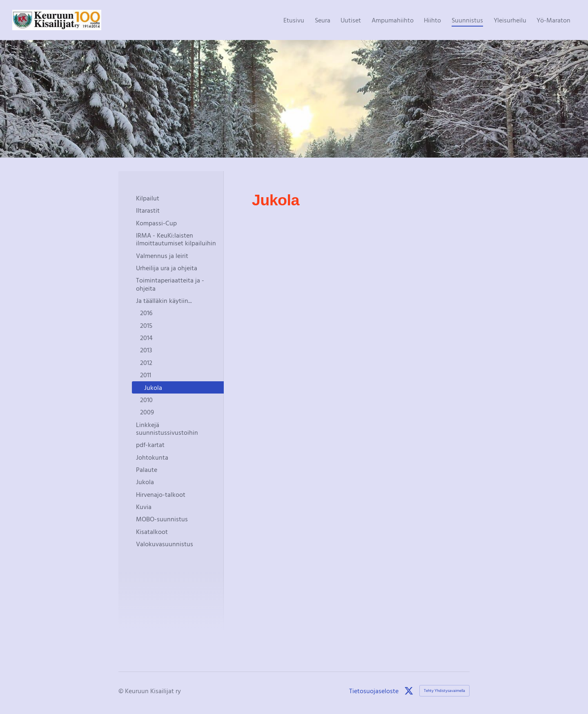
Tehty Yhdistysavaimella (444, 691)
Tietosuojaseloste (374, 691)
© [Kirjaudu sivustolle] (122, 691)
